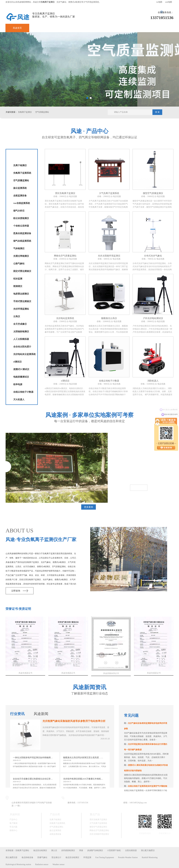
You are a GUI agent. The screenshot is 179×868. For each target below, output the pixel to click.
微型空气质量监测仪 (98, 827)
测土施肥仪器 (11, 857)
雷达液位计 (56, 857)
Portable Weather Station (128, 857)
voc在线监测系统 (22, 203)
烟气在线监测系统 (22, 241)
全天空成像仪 (20, 324)
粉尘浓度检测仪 (21, 218)
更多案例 (89, 507)
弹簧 (81, 850)
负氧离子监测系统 (22, 173)
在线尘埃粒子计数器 (23, 392)
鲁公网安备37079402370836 (59, 840)
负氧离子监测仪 (25, 112)
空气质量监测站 (42, 112)
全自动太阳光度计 (22, 347)
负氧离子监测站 (22, 850)
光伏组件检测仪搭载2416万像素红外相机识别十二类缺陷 (85, 779)
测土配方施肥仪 (148, 850)
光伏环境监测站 (21, 309)
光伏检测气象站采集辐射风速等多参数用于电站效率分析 (74, 721)
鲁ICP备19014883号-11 (90, 840)
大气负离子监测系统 (98, 823)
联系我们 (160, 28)
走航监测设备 (20, 196)
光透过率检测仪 (21, 256)
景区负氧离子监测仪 (98, 820)
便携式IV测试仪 (21, 369)
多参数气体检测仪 (95, 850)
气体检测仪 (19, 248)
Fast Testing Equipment (105, 857)
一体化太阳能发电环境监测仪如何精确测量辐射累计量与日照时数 (35, 758)
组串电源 (18, 384)
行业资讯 (17, 714)
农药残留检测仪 (68, 850)
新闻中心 (112, 28)
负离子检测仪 (20, 165)
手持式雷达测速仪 (22, 301)
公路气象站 (19, 264)
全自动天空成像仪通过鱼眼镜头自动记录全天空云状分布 (35, 779)
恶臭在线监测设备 (22, 233)
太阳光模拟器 (131, 850)
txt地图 (159, 2)
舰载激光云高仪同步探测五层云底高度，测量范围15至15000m (85, 758)
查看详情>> (139, 488)
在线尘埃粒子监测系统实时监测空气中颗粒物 (148, 786)
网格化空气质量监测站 (99, 830)
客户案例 (65, 28)
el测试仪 (17, 362)
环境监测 (87, 857)
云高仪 (17, 316)
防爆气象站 (42, 857)
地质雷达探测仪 (21, 294)
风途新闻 (41, 714)
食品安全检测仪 (40, 850)
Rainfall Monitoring (150, 857)
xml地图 (169, 2)
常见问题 (88, 28)
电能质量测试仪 (21, 377)
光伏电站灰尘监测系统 (24, 354)
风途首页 (17, 28)
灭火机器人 (19, 399)
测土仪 (54, 850)
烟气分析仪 (19, 211)
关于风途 (136, 28)
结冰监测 (18, 279)
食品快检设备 (27, 857)
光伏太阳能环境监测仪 (99, 834)
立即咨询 (16, 591)
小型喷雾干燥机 (114, 850)
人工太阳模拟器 (21, 339)
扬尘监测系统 (20, 188)
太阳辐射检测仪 (21, 331)
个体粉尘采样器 (21, 226)
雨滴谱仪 (18, 286)
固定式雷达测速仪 (22, 271)
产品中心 (41, 28)
